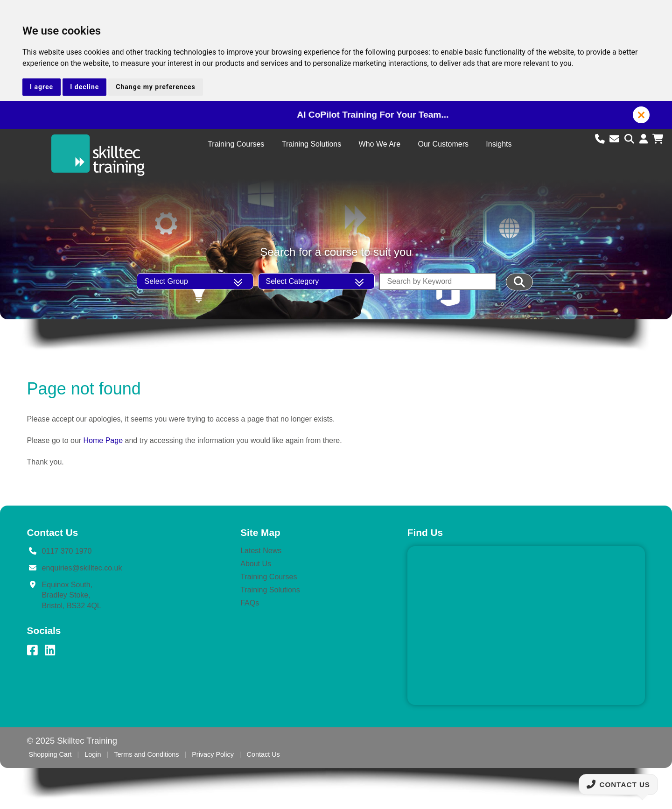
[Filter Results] (520, 282)
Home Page (103, 440)
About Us (256, 564)
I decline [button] (84, 87)
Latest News (261, 551)
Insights (499, 144)
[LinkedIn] (50, 650)
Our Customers (443, 144)
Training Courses (236, 144)
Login (93, 754)
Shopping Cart (50, 754)
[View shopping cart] (658, 139)
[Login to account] (645, 139)
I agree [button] (42, 87)
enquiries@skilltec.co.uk (82, 568)
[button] (641, 115)
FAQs (250, 603)
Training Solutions (311, 144)
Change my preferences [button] (155, 87)
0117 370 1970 (67, 551)
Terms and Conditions (146, 754)
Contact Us (263, 754)
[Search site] (631, 139)
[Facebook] (32, 650)
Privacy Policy (213, 754)
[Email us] (616, 139)
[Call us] (601, 139)
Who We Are (380, 144)
